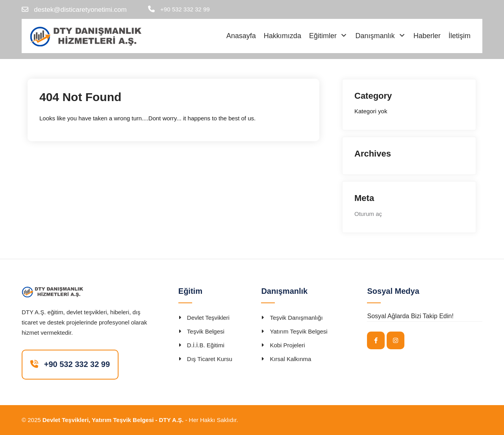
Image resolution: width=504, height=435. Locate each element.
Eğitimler (323, 36)
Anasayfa (241, 36)
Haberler (427, 36)
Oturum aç (368, 214)
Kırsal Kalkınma (290, 359)
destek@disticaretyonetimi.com (80, 10)
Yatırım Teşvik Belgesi (298, 331)
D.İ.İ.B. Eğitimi (206, 345)
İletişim (460, 36)
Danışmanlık (375, 36)
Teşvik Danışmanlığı (296, 318)
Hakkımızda (283, 36)
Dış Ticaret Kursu (210, 359)
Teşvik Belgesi (206, 331)
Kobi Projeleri (287, 345)
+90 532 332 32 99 (185, 9)
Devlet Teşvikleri (208, 318)
